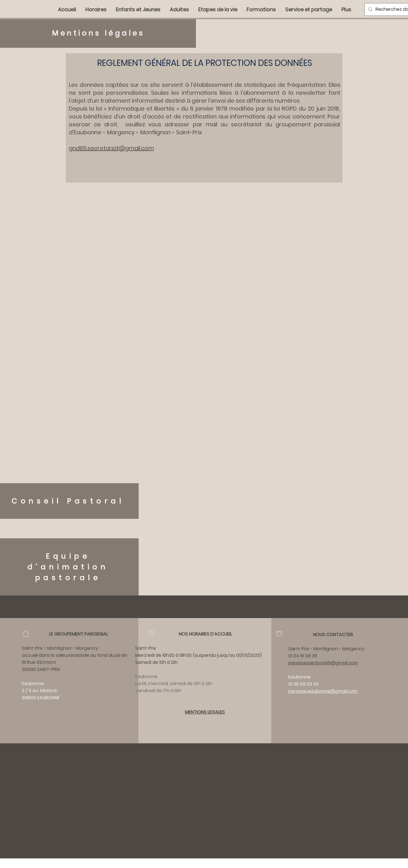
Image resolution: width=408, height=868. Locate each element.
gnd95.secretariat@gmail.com (111, 148)
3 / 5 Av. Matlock (40, 691)
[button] (262, 10)
